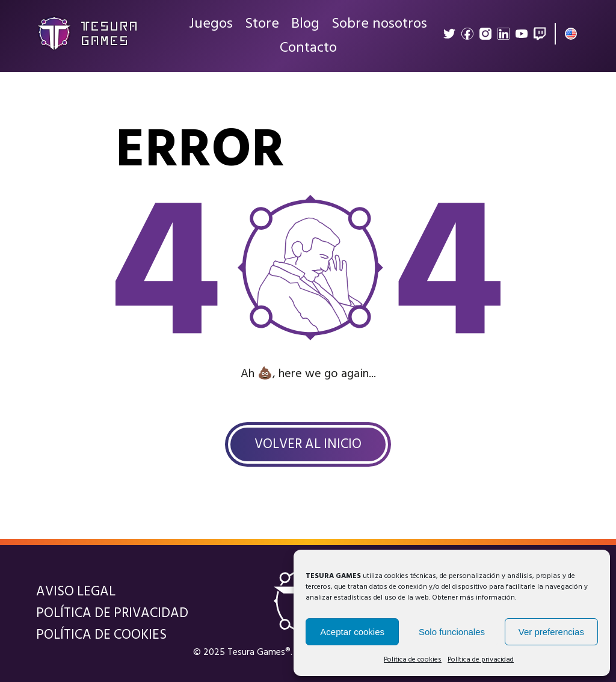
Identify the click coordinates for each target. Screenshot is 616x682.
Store (262, 24)
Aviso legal (76, 592)
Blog (305, 24)
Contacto (308, 48)
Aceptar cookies (352, 632)
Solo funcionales (452, 632)
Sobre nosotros (379, 24)
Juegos (211, 24)
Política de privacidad (481, 660)
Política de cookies (413, 660)
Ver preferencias (551, 632)
